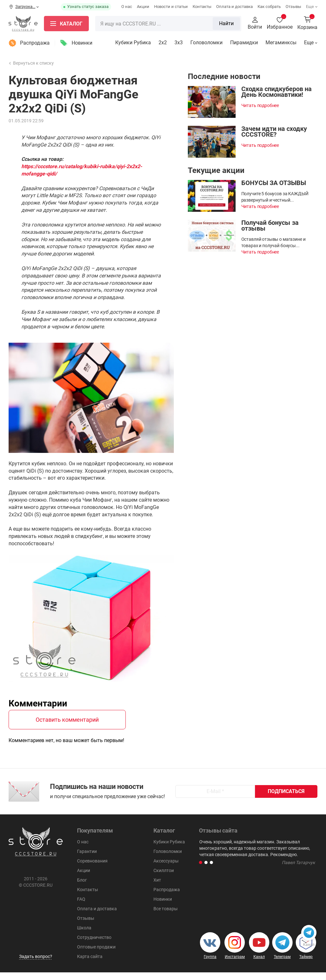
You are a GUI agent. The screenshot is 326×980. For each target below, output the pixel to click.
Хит (157, 888)
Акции (143, 7)
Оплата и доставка (234, 7)
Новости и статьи (171, 7)
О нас (127, 7)
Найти (226, 23)
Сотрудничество (94, 945)
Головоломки (206, 43)
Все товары (166, 916)
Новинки (82, 43)
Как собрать (269, 7)
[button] (201, 870)
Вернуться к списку (32, 63)
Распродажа (35, 43)
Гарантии (87, 859)
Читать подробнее (260, 105)
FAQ (81, 907)
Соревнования (92, 869)
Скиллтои (164, 878)
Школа (84, 935)
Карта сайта (90, 964)
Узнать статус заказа (88, 7)
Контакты (202, 7)
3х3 (179, 43)
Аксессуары (166, 869)
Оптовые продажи (96, 955)
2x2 (163, 43)
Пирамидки (244, 43)
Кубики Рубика (133, 43)
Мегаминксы (281, 43)
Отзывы (293, 7)
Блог (82, 888)
